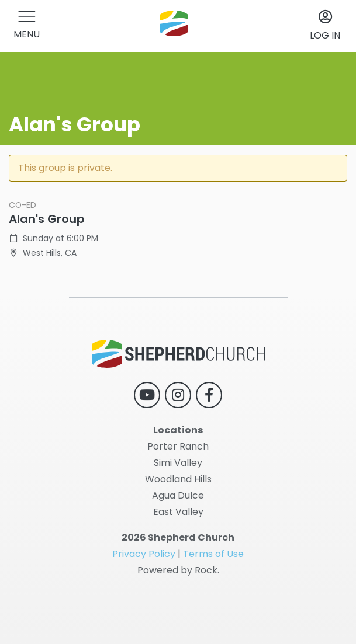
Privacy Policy (144, 554)
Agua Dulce (178, 495)
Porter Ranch (178, 446)
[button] (27, 26)
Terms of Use (213, 554)
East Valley (178, 512)
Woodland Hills (178, 479)
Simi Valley (178, 463)
